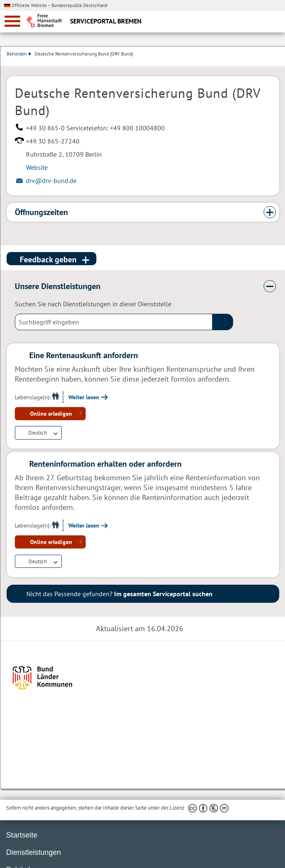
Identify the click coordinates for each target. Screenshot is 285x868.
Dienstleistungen (34, 852)
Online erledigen (51, 414)
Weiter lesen (84, 397)
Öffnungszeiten (41, 212)
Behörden (19, 54)
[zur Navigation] (12, 21)
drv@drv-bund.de (51, 181)
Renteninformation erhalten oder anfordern (105, 464)
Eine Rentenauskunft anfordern (84, 355)
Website (37, 167)
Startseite (22, 835)
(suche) (223, 322)
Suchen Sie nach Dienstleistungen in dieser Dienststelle (93, 304)
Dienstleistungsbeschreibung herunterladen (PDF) (278, 62)
